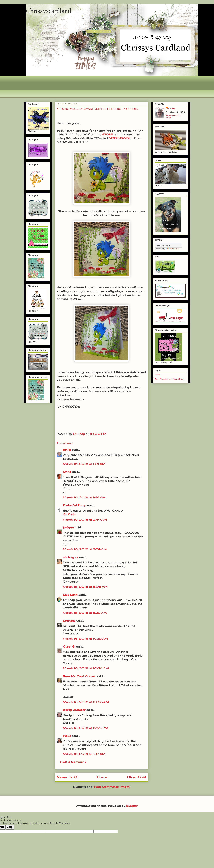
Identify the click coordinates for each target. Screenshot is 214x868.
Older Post (137, 777)
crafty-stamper (74, 710)
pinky (67, 450)
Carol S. (69, 646)
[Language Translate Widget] (169, 245)
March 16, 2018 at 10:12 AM (85, 639)
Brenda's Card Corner (79, 676)
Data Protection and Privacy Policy (170, 379)
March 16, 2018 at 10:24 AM (86, 668)
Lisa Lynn (70, 595)
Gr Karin (69, 514)
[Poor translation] (10, 827)
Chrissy (172, 108)
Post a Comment (73, 762)
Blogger (132, 806)
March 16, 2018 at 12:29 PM (86, 728)
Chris (67, 472)
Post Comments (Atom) (112, 787)
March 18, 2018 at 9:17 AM (84, 754)
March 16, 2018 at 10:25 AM (86, 702)
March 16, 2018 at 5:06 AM (85, 587)
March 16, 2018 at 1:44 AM (84, 497)
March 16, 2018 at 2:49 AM (85, 520)
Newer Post (67, 777)
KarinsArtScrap (75, 505)
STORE (108, 134)
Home (102, 777)
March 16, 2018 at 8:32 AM (85, 613)
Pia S (67, 736)
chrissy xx (71, 557)
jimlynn (68, 527)
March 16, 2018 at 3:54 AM (85, 549)
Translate (172, 249)
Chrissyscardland (49, 11)
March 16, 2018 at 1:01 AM (84, 464)
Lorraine (69, 621)
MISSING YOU (120, 138)
